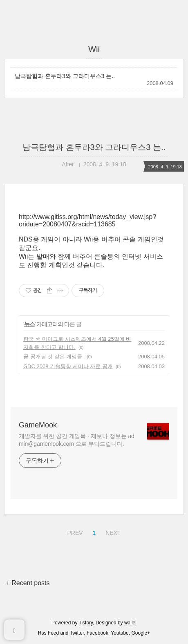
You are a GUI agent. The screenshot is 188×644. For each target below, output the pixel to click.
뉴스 (29, 324)
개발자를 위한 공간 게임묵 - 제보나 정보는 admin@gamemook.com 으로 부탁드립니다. (77, 440)
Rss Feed (48, 633)
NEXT (112, 532)
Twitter (77, 633)
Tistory (86, 623)
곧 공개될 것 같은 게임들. (54, 357)
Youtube (120, 633)
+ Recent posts (28, 583)
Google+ (141, 633)
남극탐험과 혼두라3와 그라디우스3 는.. (65, 76)
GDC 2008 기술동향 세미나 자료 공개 (68, 366)
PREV (74, 532)
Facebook (97, 633)
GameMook (38, 425)
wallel (130, 623)
